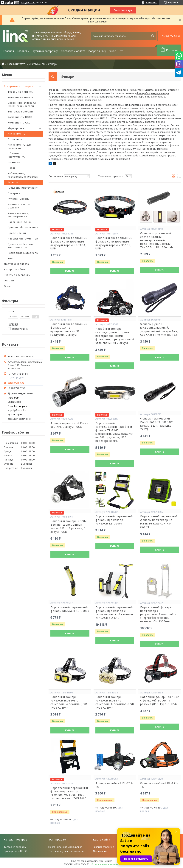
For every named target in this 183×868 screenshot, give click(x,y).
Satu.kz (108, 861)
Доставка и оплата (73, 51)
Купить (70, 271)
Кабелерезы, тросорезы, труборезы (23, 175)
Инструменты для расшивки (20, 146)
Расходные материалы (23, 253)
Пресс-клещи (17, 233)
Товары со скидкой (21, 92)
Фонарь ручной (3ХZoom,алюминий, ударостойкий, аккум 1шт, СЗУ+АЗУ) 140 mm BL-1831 (159, 329)
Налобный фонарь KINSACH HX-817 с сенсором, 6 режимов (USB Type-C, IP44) (115, 702)
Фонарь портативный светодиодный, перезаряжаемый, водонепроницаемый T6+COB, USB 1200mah (157, 240)
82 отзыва (152, 2)
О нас (112, 51)
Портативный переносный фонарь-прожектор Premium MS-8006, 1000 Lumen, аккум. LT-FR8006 (69, 793)
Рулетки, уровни (19, 199)
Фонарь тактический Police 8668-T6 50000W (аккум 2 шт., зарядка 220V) (156, 424)
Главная (9, 51)
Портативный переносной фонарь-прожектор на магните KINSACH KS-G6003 (159, 522)
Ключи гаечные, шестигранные (18, 215)
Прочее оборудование (23, 227)
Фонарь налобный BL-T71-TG (159, 785)
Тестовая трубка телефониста (66, 851)
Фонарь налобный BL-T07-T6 (114, 785)
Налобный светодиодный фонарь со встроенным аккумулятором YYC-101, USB (114, 243)
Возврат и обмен (15, 269)
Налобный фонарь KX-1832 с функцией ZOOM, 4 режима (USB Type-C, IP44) (160, 701)
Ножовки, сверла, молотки (20, 206)
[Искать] (153, 36)
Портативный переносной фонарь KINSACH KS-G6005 (70, 609)
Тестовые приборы (20, 112)
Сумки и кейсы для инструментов (21, 246)
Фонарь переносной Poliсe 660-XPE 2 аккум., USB (69, 425)
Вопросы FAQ (97, 51)
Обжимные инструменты (17, 155)
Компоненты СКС (19, 123)
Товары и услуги (17, 64)
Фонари (13, 182)
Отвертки (14, 193)
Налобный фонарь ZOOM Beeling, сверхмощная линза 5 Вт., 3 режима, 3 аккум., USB (69, 526)
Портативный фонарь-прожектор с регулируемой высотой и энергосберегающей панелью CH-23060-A (158, 614)
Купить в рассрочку (45, 51)
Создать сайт (28, 3)
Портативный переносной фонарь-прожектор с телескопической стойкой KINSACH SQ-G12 (114, 613)
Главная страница (104, 847)
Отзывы (9, 280)
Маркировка (16, 128)
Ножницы (14, 162)
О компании (100, 851)
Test (11, 258)
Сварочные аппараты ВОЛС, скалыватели (22, 104)
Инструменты (37, 64)
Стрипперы (15, 139)
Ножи (11, 168)
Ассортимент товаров (19, 86)
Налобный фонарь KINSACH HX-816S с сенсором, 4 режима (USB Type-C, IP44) (69, 702)
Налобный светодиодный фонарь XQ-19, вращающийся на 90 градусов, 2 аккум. (69, 329)
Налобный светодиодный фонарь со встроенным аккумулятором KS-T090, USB (69, 243)
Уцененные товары (21, 97)
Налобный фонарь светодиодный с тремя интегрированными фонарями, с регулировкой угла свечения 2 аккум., (115, 336)
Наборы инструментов (23, 239)
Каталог (22, 51)
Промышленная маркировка (65, 847)
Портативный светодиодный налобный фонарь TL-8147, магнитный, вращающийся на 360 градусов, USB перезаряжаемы (114, 432)
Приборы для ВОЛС (15, 851)
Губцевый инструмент (23, 188)
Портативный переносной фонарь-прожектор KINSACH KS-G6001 (114, 520)
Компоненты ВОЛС (20, 117)
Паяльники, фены (19, 222)
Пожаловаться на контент (106, 864)
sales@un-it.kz (16, 383)
